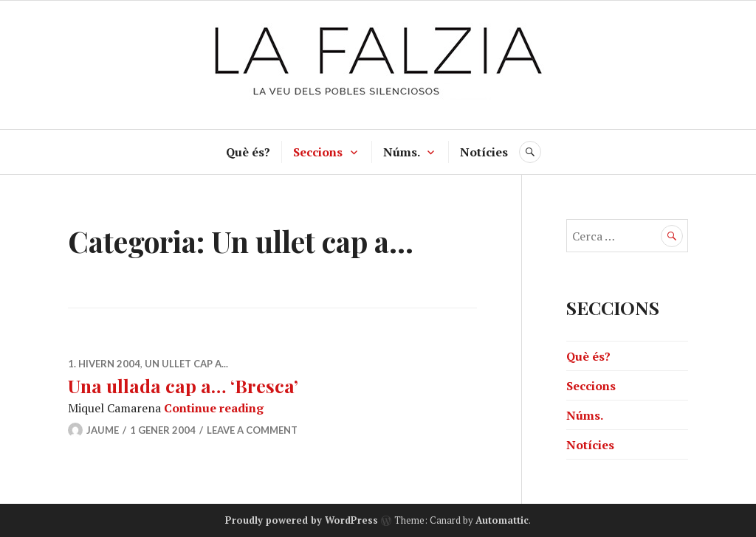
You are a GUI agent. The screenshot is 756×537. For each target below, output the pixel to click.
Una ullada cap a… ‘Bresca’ (183, 385)
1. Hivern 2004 (104, 364)
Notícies (484, 152)
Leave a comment (252, 430)
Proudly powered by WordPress (302, 520)
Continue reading (214, 408)
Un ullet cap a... (186, 364)
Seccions (318, 152)
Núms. (402, 152)
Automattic (502, 520)
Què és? (248, 152)
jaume (103, 430)
